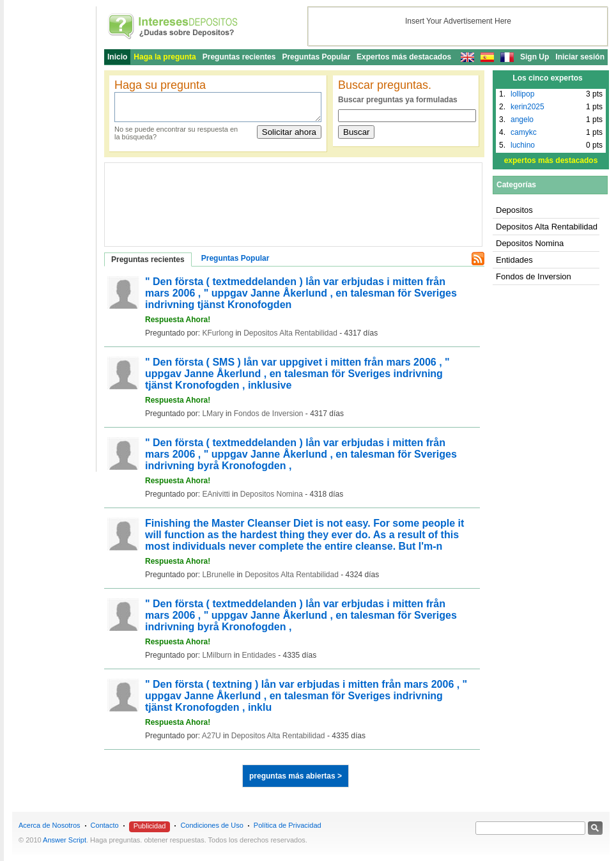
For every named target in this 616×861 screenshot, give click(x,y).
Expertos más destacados (404, 57)
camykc (524, 132)
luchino (523, 145)
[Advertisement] (169, 198)
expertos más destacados (551, 160)
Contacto (105, 825)
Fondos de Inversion (269, 414)
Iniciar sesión (580, 57)
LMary (212, 414)
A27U (212, 736)
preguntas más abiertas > (296, 776)
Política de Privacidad (288, 825)
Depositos (514, 210)
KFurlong (218, 333)
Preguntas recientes (239, 57)
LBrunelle (218, 575)
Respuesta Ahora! (178, 320)
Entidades (258, 655)
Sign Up (535, 57)
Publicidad (150, 826)
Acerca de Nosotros (50, 825)
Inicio (117, 57)
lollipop (522, 94)
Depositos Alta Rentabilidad (290, 333)
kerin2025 (527, 107)
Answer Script (65, 840)
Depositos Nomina (272, 494)
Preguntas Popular (316, 57)
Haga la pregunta (165, 57)
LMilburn (217, 655)
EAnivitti (216, 494)
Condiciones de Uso (212, 825)
